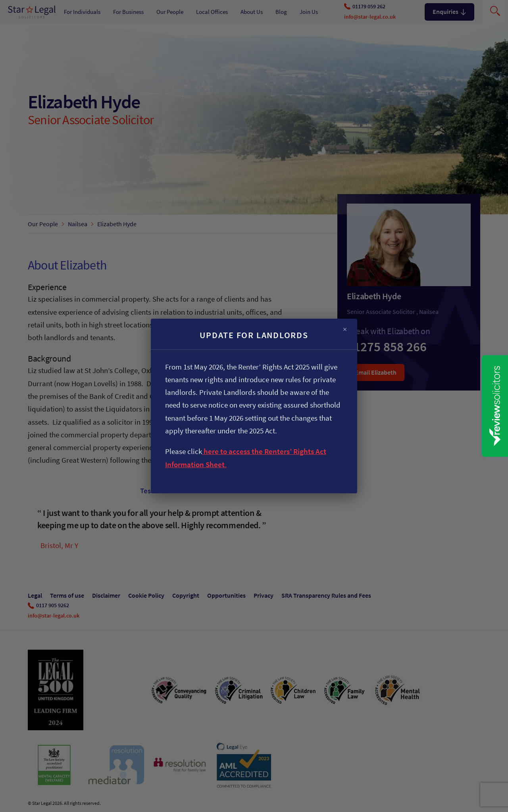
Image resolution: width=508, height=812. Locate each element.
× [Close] (345, 330)
